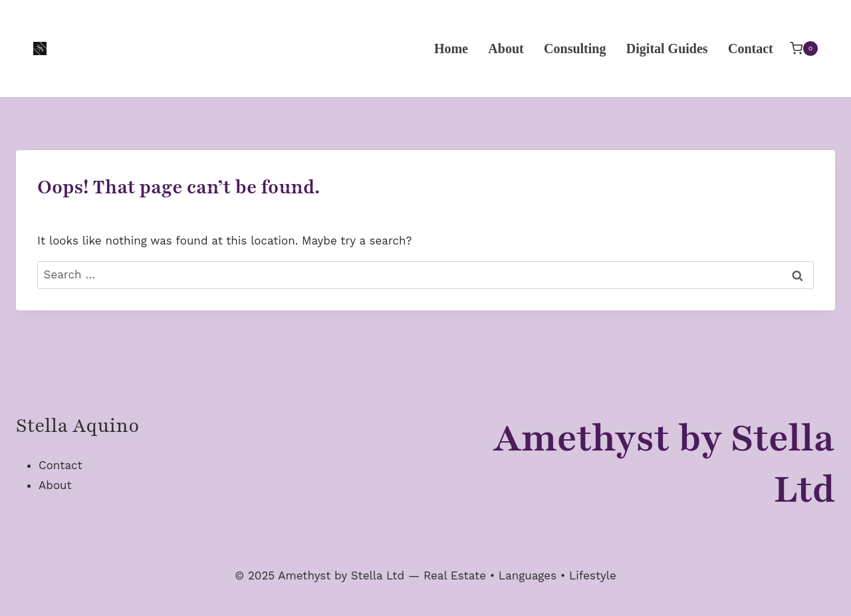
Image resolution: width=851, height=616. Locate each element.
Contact (751, 49)
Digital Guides (667, 49)
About (506, 49)
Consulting (575, 49)
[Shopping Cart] (804, 48)
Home (451, 49)
